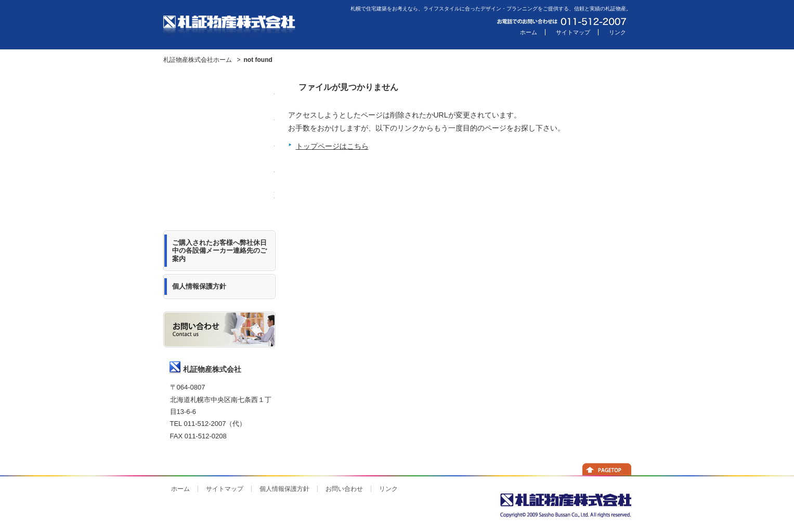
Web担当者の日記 (219, 200)
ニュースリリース (219, 96)
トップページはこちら (332, 146)
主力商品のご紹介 (219, 174)
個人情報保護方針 (284, 489)
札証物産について (219, 148)
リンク (617, 32)
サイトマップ (573, 32)
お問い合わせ (344, 489)
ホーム (529, 32)
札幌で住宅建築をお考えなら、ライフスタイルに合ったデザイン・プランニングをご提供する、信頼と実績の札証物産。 (491, 9)
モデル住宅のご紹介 (219, 122)
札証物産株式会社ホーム (198, 60)
